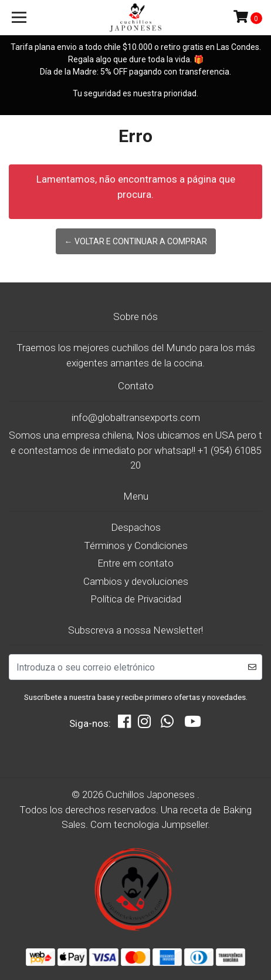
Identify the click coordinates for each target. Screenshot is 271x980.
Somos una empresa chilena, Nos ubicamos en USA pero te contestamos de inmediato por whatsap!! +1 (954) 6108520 (135, 450)
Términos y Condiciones (136, 545)
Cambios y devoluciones (136, 581)
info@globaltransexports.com (136, 417)
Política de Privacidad (136, 599)
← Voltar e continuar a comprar (136, 241)
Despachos (136, 527)
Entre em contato (135, 563)
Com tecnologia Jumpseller (149, 824)
